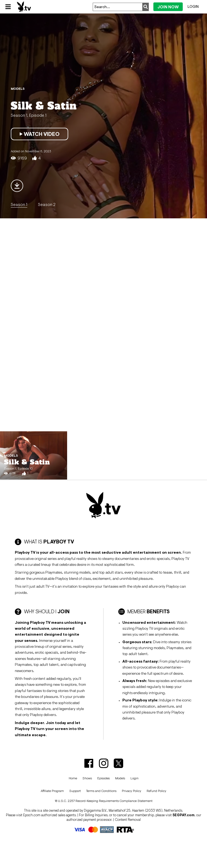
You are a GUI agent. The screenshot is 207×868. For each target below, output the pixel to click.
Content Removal (128, 820)
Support (75, 791)
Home (73, 778)
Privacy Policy (132, 791)
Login (193, 6)
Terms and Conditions (101, 791)
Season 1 (19, 204)
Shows (87, 778)
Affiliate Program (52, 791)
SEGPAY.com (184, 815)
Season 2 (47, 204)
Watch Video (39, 134)
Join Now (168, 7)
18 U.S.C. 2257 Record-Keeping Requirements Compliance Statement (104, 801)
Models (120, 778)
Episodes (103, 778)
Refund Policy (156, 791)
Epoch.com (32, 815)
